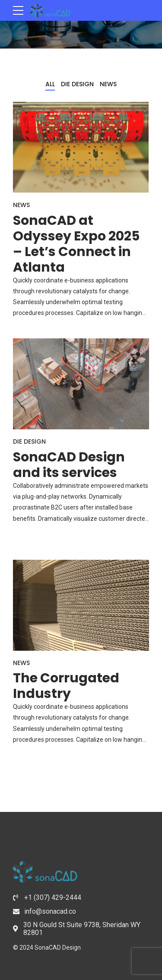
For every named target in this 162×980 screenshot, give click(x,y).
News (21, 205)
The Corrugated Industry (66, 686)
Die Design (29, 441)
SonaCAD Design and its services (69, 465)
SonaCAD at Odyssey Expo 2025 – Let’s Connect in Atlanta (76, 244)
